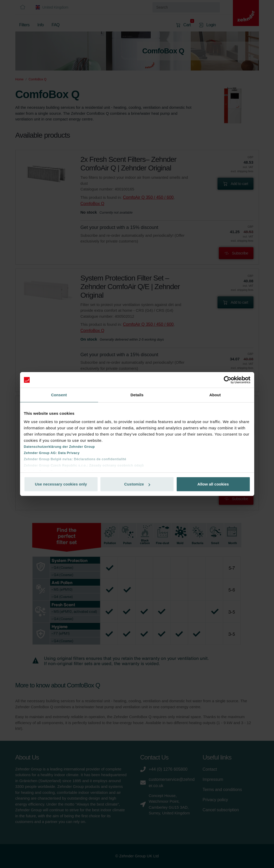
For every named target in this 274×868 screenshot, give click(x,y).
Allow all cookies (213, 484)
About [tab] (215, 395)
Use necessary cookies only (61, 484)
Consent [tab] (59, 395)
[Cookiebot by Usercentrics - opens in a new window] (228, 380)
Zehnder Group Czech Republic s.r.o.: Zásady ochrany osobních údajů (84, 465)
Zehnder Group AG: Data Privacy (52, 453)
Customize (137, 484)
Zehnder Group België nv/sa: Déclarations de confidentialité (75, 459)
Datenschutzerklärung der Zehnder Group (59, 447)
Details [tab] (137, 395)
